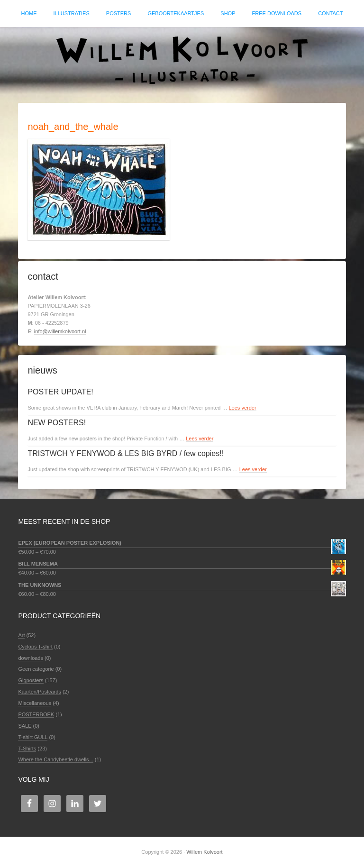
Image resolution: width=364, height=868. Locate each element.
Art (21, 635)
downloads (31, 658)
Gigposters (31, 680)
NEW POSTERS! (57, 423)
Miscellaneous (35, 703)
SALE (25, 726)
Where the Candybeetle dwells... (55, 759)
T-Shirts (27, 749)
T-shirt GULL (33, 737)
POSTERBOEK (36, 714)
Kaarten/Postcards (40, 692)
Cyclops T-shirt (35, 647)
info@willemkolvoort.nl (60, 331)
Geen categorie (36, 669)
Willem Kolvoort (182, 60)
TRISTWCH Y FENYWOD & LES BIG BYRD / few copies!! (126, 453)
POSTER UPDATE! (60, 392)
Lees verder (243, 408)
